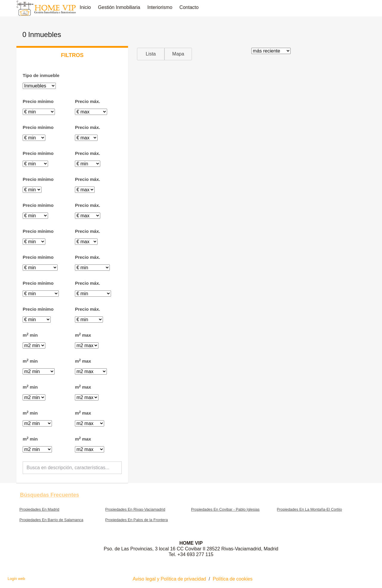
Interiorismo (160, 7)
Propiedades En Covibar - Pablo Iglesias (225, 509)
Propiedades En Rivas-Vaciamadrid (135, 509)
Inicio (85, 7)
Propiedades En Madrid (39, 509)
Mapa (178, 54)
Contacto (189, 7)
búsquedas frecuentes (50, 495)
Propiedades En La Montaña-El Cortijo (309, 509)
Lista (151, 54)
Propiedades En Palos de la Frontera (137, 520)
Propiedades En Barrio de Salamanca (51, 520)
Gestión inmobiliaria (119, 7)
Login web (16, 579)
